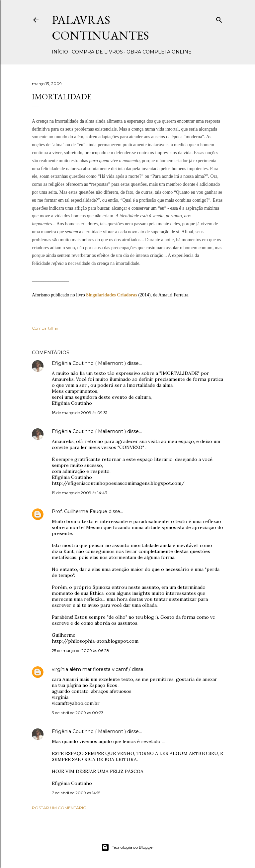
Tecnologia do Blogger (128, 847)
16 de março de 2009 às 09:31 (80, 413)
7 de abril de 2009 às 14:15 (76, 793)
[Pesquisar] (219, 18)
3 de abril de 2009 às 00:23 (78, 713)
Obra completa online (159, 52)
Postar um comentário (59, 808)
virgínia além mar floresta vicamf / (92, 669)
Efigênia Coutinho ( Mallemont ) (89, 363)
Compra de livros (97, 52)
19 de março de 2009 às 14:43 (80, 493)
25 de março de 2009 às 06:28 (81, 651)
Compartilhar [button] (45, 328)
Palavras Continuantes (100, 28)
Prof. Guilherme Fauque (80, 511)
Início (60, 52)
